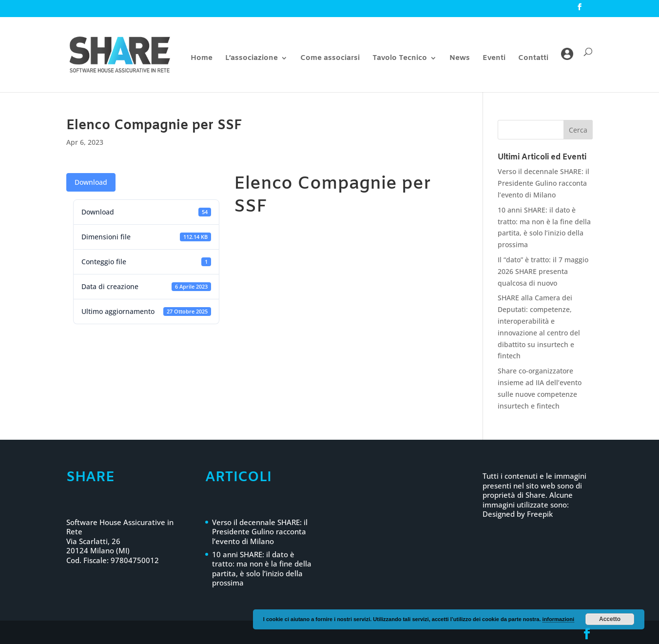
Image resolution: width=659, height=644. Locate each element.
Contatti (533, 59)
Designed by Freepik (518, 514)
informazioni (558, 619)
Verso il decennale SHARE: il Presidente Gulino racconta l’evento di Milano (543, 183)
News (460, 59)
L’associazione (252, 59)
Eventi (494, 59)
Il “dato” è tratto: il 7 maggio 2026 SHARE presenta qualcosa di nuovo (543, 271)
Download (91, 182)
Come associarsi (330, 59)
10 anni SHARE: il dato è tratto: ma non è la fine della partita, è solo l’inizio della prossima (262, 569)
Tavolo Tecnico (400, 59)
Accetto (610, 619)
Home (202, 59)
